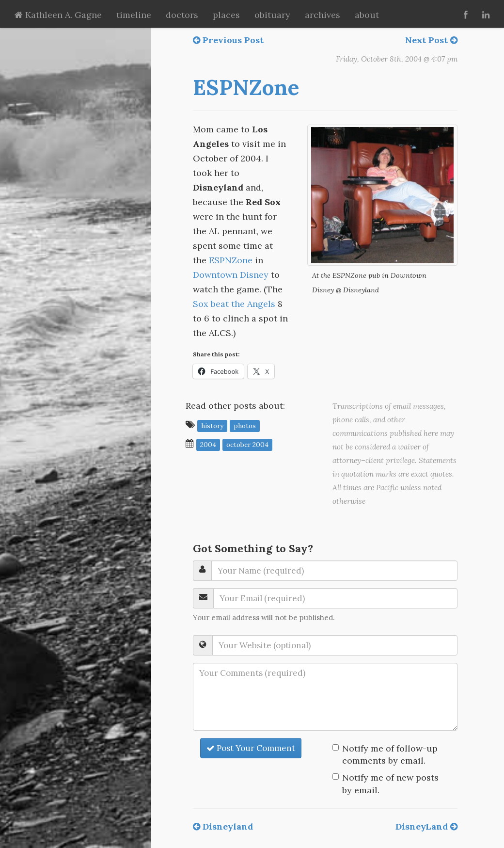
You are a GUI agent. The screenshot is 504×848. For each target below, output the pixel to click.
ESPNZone (246, 87)
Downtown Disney (231, 275)
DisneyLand (426, 826)
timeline (134, 15)
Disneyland (223, 826)
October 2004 (247, 444)
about (367, 15)
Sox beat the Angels (234, 304)
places (226, 15)
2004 (208, 444)
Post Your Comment (251, 748)
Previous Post (228, 40)
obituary (272, 15)
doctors (182, 15)
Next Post (431, 40)
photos (245, 425)
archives (323, 15)
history (212, 425)
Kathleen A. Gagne (58, 15)
